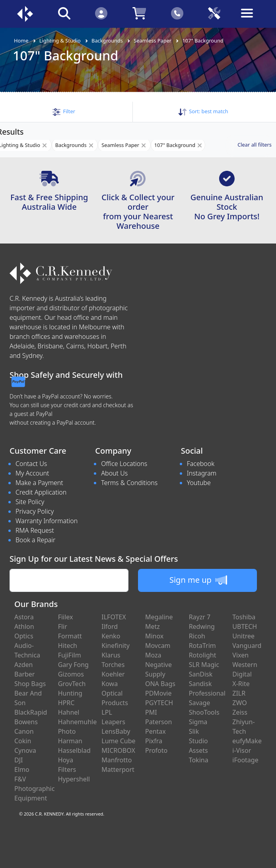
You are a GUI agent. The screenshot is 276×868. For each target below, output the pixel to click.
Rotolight (203, 655)
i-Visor (242, 750)
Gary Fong (73, 665)
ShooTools (204, 712)
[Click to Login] (101, 13)
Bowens (26, 722)
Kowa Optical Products (115, 693)
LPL (107, 712)
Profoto (156, 750)
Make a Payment (39, 483)
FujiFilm (70, 655)
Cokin (23, 741)
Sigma (198, 722)
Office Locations (124, 464)
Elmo (22, 769)
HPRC (66, 703)
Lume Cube (118, 741)
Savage (200, 703)
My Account (32, 473)
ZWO (239, 703)
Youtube (199, 483)
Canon (24, 731)
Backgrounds (107, 41)
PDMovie (158, 693)
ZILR (239, 693)
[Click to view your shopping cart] (139, 13)
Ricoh (197, 636)
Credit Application (41, 492)
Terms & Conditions (129, 483)
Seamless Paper (153, 41)
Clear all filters (255, 145)
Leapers (113, 722)
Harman (70, 741)
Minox (154, 636)
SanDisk (201, 674)
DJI (18, 760)
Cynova (25, 750)
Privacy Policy (35, 511)
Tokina (199, 760)
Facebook (201, 464)
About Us (114, 473)
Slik (194, 731)
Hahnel (69, 712)
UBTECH (245, 626)
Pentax (155, 731)
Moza (153, 655)
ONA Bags (160, 684)
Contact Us (31, 464)
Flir (63, 626)
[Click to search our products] (64, 13)
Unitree (243, 636)
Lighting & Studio (60, 41)
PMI (151, 712)
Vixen (240, 655)
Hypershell (74, 779)
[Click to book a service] (214, 13)
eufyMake (247, 741)
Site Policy (30, 502)
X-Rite (241, 684)
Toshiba (244, 617)
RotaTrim (202, 646)
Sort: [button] (203, 111)
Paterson (158, 722)
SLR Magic (204, 665)
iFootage (245, 760)
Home (21, 41)
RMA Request (35, 530)
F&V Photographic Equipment (34, 789)
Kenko (111, 636)
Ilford (110, 626)
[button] (64, 111)
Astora (24, 617)
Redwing (202, 626)
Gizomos (71, 674)
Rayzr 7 (200, 617)
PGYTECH (159, 703)
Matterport (118, 769)
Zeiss (240, 712)
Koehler (113, 674)
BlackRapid (31, 712)
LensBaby (116, 731)
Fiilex (66, 617)
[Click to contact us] (177, 13)
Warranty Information (47, 521)
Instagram (202, 473)
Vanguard (247, 646)
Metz (153, 626)
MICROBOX (118, 750)
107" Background (203, 41)
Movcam (158, 646)
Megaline (159, 617)
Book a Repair (35, 540)
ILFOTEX (114, 617)
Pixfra (154, 741)
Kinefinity (116, 646)
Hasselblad (74, 750)
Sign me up (198, 580)
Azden (24, 665)
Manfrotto (117, 760)
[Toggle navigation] (251, 19)
